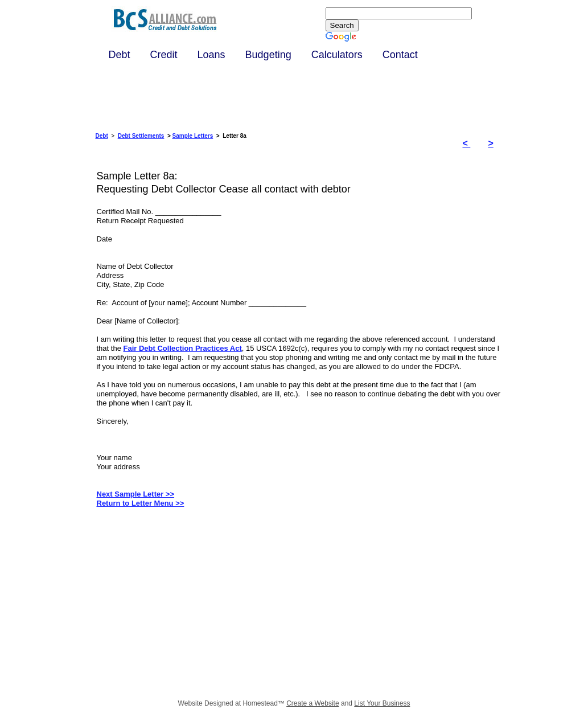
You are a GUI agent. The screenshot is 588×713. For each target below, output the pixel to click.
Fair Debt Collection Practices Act (182, 348)
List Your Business (382, 703)
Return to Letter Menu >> (141, 503)
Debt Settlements (141, 136)
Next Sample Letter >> (136, 494)
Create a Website (313, 703)
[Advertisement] (206, 608)
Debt (102, 136)
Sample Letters (193, 136)
